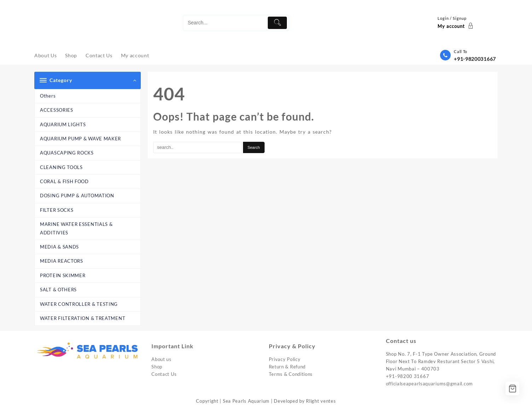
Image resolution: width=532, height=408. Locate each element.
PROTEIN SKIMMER (63, 275)
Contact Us (164, 374)
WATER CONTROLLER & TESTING (79, 304)
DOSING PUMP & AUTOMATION (77, 196)
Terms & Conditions (291, 374)
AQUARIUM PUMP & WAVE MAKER (80, 139)
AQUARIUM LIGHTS (63, 124)
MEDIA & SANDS (59, 247)
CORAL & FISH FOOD (64, 181)
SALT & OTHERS (58, 290)
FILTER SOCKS (57, 210)
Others (48, 96)
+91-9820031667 (475, 59)
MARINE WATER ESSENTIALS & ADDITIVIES (76, 228)
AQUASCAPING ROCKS (67, 153)
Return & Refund (287, 367)
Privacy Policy (285, 359)
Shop (157, 367)
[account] (456, 23)
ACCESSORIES (57, 110)
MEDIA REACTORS (62, 261)
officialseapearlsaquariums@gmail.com (429, 384)
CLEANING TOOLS (61, 167)
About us (161, 359)
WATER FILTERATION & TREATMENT (83, 318)
